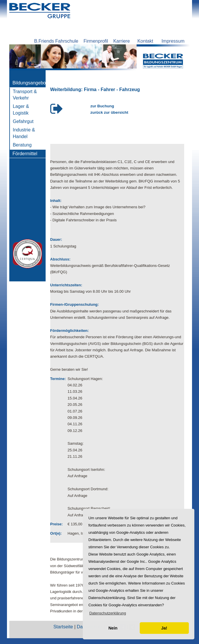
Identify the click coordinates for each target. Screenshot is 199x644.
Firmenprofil (96, 41)
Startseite (63, 627)
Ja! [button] (164, 628)
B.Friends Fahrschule (56, 41)
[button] (108, 613)
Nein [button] (113, 628)
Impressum (173, 41)
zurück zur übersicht (109, 112)
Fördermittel (25, 154)
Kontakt (145, 41)
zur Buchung (102, 106)
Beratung (22, 145)
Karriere (122, 41)
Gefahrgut (23, 121)
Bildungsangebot (30, 83)
